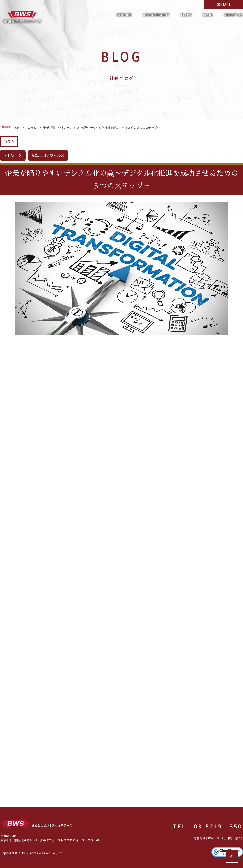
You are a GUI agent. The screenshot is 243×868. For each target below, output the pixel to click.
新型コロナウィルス (48, 155)
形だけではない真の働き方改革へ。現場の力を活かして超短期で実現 (22, 17)
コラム (9, 141)
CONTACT (223, 5)
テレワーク (13, 155)
